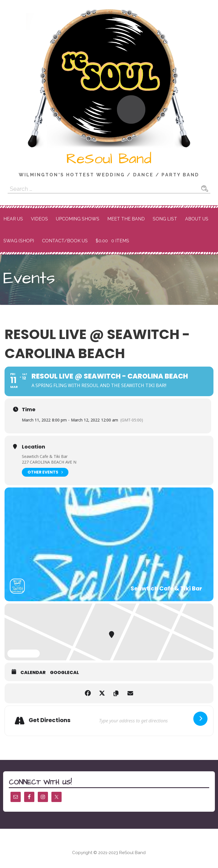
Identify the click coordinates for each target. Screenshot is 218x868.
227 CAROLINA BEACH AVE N (49, 462)
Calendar (33, 673)
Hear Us (13, 219)
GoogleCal (64, 673)
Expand (24, 654)
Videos (39, 219)
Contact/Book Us (65, 241)
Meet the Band (126, 219)
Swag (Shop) (19, 241)
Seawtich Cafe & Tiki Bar (45, 456)
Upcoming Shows (78, 219)
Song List (165, 219)
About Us (197, 219)
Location (33, 447)
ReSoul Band (109, 159)
